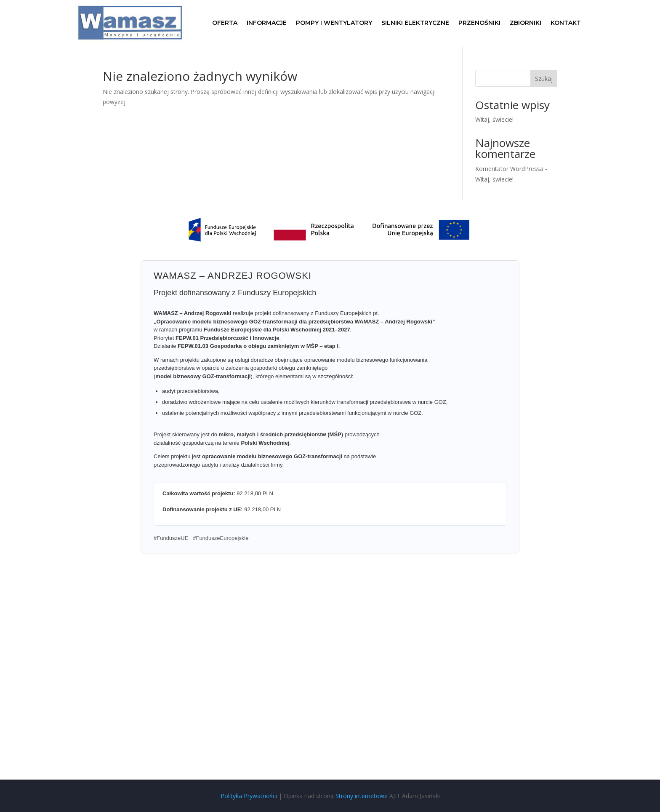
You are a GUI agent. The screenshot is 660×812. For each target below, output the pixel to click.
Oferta (225, 23)
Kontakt (566, 23)
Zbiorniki (526, 23)
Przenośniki (479, 23)
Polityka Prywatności (249, 796)
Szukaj (544, 79)
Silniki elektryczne (415, 23)
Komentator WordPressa (509, 169)
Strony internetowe (362, 796)
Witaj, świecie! (494, 119)
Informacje (267, 23)
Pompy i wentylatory (334, 23)
